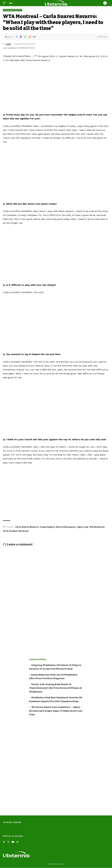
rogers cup (82, 527)
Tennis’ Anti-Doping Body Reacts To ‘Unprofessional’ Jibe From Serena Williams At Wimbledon (55, 688)
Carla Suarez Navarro (27, 527)
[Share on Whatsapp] (25, 37)
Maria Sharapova (66, 527)
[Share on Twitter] (21, 37)
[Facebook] (4, 842)
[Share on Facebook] (16, 37)
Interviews (9, 10)
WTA (19, 10)
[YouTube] (13, 842)
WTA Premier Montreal (16, 531)
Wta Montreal (97, 527)
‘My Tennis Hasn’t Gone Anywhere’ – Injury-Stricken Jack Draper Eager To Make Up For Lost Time (56, 711)
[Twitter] (8, 842)
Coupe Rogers (47, 527)
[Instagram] (18, 842)
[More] (34, 37)
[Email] (30, 37)
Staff (9, 44)
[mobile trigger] (5, 3)
